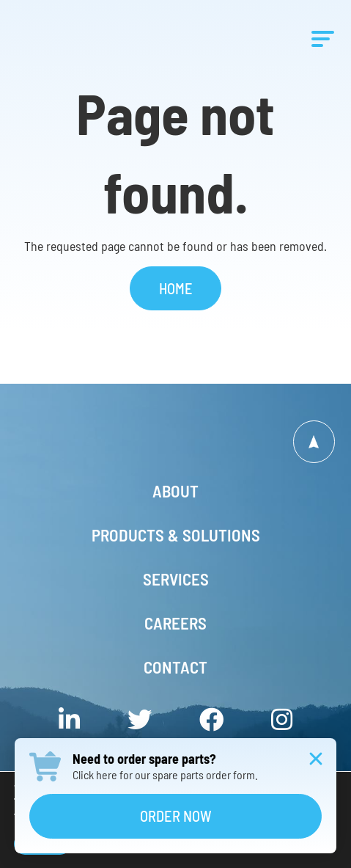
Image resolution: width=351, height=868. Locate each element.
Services (176, 579)
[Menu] (323, 38)
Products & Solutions (176, 535)
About (175, 491)
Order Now (176, 816)
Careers (175, 623)
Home (176, 288)
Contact (175, 667)
